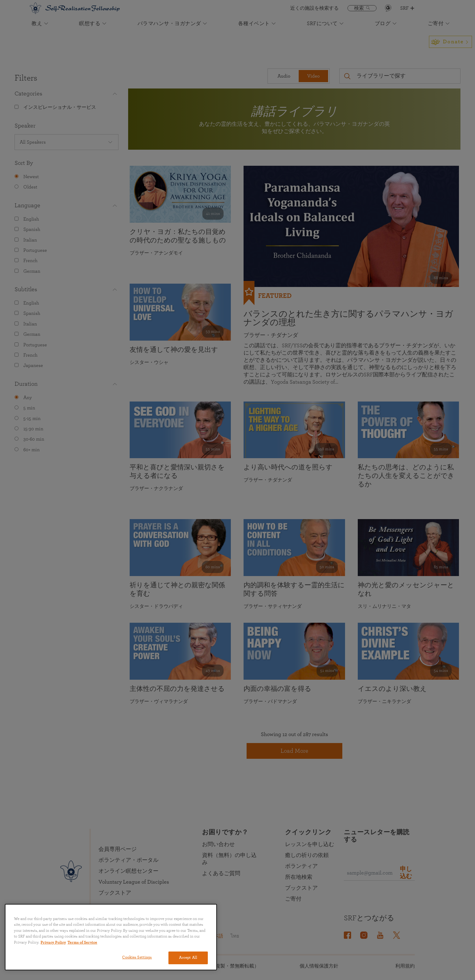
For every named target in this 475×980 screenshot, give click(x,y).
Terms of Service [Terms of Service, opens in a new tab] (82, 943)
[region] (111, 937)
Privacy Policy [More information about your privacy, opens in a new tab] (53, 943)
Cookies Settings (137, 957)
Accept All (188, 958)
